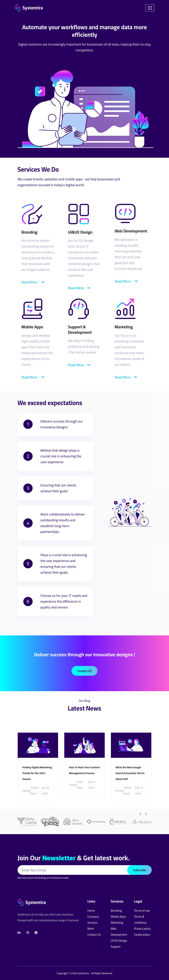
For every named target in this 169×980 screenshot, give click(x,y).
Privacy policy (142, 929)
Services (92, 923)
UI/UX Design (119, 941)
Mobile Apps (118, 917)
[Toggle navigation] (150, 8)
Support (116, 947)
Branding (116, 911)
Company (93, 917)
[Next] (146, 814)
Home (91, 911)
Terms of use (142, 911)
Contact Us (94, 935)
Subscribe (139, 870)
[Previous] (140, 814)
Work (91, 929)
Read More (33, 282)
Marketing (117, 923)
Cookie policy (142, 935)
